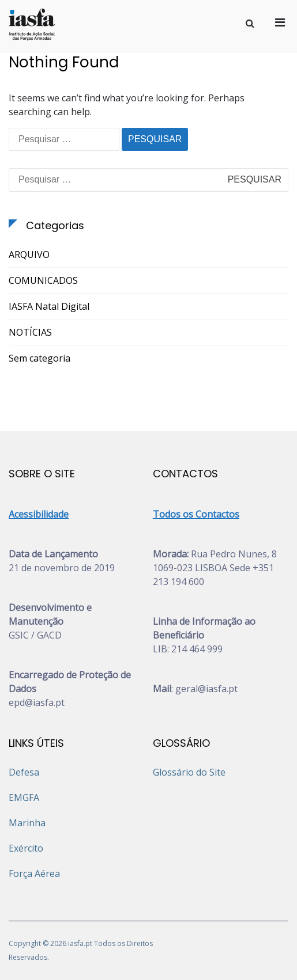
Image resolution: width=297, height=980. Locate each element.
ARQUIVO (29, 255)
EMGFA (24, 797)
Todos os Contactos (196, 514)
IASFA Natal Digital (49, 306)
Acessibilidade (39, 514)
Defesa (24, 772)
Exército (26, 848)
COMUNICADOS (43, 280)
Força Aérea (34, 873)
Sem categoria (40, 358)
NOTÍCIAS (30, 332)
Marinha (27, 823)
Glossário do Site (189, 772)
